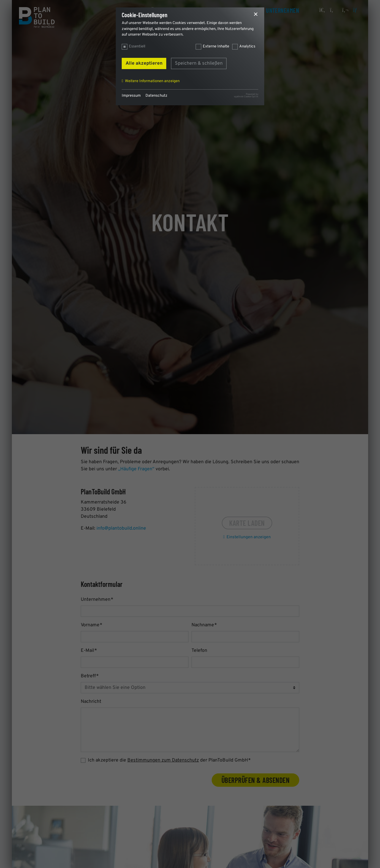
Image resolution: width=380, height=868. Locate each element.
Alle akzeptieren (144, 63)
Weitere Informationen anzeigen (152, 81)
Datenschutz (156, 96)
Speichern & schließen (199, 63)
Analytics (247, 47)
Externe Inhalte (216, 47)
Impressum (131, 96)
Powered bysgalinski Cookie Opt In (246, 95)
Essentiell (137, 47)
